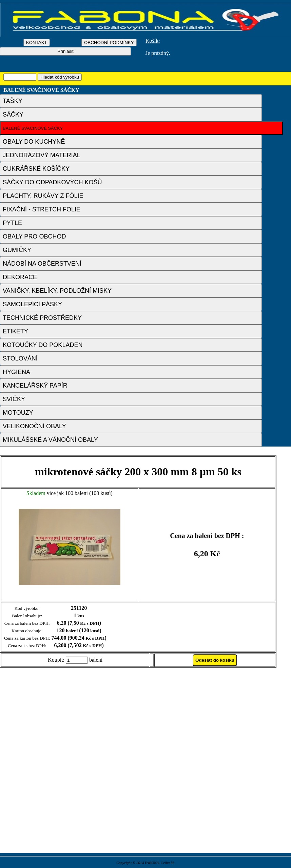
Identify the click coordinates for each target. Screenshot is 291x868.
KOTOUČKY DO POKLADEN (43, 345)
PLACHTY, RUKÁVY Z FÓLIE (43, 196)
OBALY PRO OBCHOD (34, 236)
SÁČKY (13, 115)
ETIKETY (15, 331)
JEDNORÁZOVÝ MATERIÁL (42, 155)
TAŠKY (13, 101)
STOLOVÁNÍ (20, 358)
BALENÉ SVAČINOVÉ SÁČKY (33, 128)
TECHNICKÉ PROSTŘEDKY (42, 318)
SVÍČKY (14, 399)
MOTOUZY (18, 413)
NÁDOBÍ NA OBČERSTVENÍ (42, 264)
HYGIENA (16, 372)
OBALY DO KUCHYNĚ (34, 142)
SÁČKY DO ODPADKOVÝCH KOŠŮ (52, 182)
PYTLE (12, 223)
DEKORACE (20, 277)
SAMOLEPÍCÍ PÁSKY (32, 304)
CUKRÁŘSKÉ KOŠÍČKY (36, 169)
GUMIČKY (17, 250)
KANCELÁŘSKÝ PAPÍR (35, 386)
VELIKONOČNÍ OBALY (34, 426)
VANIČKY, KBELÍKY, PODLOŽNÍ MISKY (57, 291)
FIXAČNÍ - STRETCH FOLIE (42, 209)
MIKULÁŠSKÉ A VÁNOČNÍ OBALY (50, 440)
